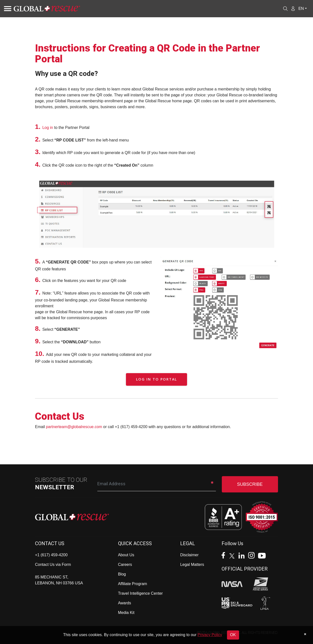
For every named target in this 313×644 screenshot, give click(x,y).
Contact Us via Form (53, 565)
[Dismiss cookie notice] (305, 634)
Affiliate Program (133, 584)
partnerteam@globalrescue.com (74, 427)
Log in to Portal (156, 379)
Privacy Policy (210, 635)
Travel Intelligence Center (140, 593)
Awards (125, 603)
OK (233, 635)
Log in (48, 128)
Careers (125, 565)
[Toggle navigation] (6, 9)
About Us (126, 555)
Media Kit (126, 613)
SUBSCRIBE (250, 484)
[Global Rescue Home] (47, 9)
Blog (122, 574)
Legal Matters (192, 565)
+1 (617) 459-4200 (51, 555)
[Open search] (285, 9)
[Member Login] (293, 8)
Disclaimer (189, 555)
